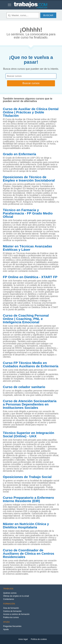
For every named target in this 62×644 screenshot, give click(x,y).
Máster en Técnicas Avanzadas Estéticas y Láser (27, 248)
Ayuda (6, 629)
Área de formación (11, 608)
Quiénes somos (10, 593)
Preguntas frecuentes (12, 626)
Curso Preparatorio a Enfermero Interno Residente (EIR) (28, 499)
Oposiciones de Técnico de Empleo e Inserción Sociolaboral (29, 179)
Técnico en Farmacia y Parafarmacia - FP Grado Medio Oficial (28, 213)
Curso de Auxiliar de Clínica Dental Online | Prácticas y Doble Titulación (31, 112)
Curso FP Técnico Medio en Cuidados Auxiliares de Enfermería (31, 365)
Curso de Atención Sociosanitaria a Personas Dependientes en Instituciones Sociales (30, 404)
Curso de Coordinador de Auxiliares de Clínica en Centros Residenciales (29, 554)
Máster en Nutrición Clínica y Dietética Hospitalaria (26, 526)
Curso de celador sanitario (24, 387)
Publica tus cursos (11, 617)
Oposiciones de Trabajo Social (27, 477)
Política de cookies (39, 639)
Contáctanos (9, 599)
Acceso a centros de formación (16, 614)
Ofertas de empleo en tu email (16, 596)
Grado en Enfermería (19, 154)
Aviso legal (23, 639)
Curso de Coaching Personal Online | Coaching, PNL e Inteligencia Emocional (26, 319)
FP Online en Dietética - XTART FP (30, 277)
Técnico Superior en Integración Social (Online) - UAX (29, 435)
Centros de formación (12, 611)
